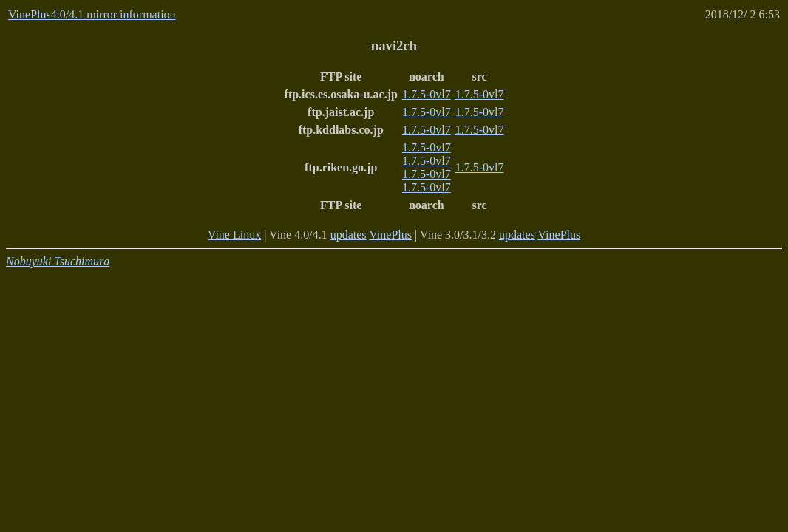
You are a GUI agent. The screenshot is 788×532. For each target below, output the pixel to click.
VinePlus (390, 235)
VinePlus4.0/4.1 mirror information (92, 14)
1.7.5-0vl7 (427, 94)
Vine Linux (234, 235)
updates (349, 235)
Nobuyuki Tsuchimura (58, 261)
